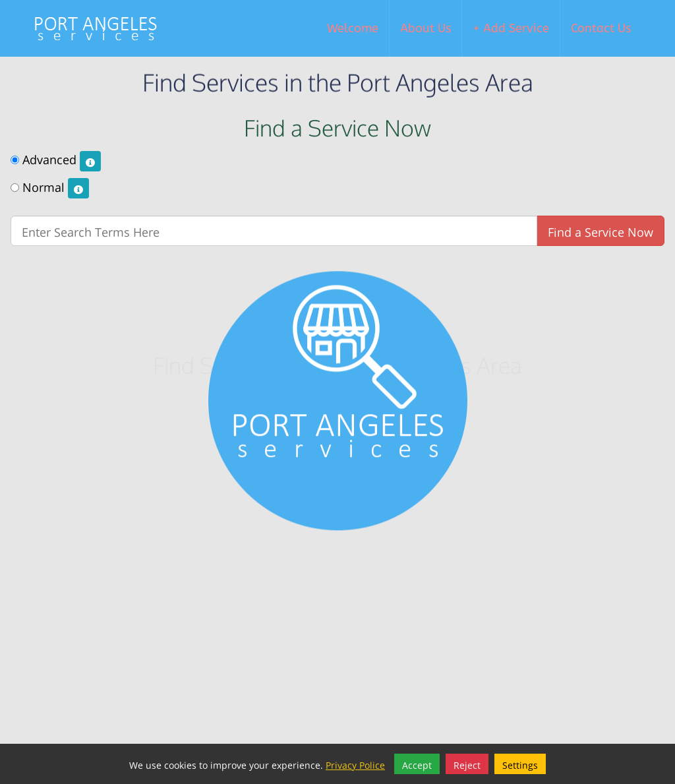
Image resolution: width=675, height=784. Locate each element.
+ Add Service (511, 28)
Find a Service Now (601, 230)
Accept (417, 764)
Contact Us (601, 28)
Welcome (353, 28)
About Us (426, 28)
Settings (520, 764)
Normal (50, 188)
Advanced (56, 160)
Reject (467, 764)
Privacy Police (355, 764)
